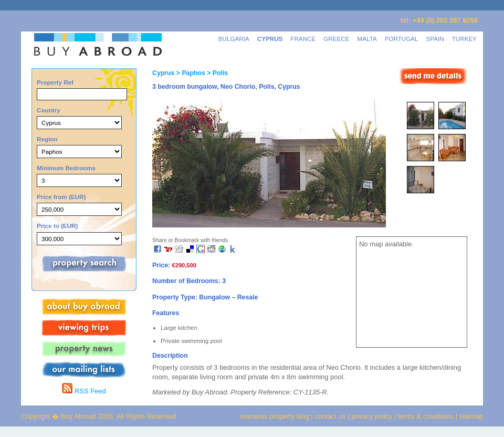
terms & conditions (427, 416)
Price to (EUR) (57, 226)
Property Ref (55, 82)
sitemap (470, 416)
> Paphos (190, 73)
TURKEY (464, 39)
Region (47, 139)
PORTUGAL (402, 39)
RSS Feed (84, 391)
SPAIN (435, 39)
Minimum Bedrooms (66, 168)
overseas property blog (275, 416)
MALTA (367, 39)
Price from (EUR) (61, 197)
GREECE (336, 39)
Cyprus (163, 73)
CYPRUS (270, 39)
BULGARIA (234, 39)
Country (49, 110)
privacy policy (372, 416)
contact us (330, 416)
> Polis (217, 73)
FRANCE (303, 39)
